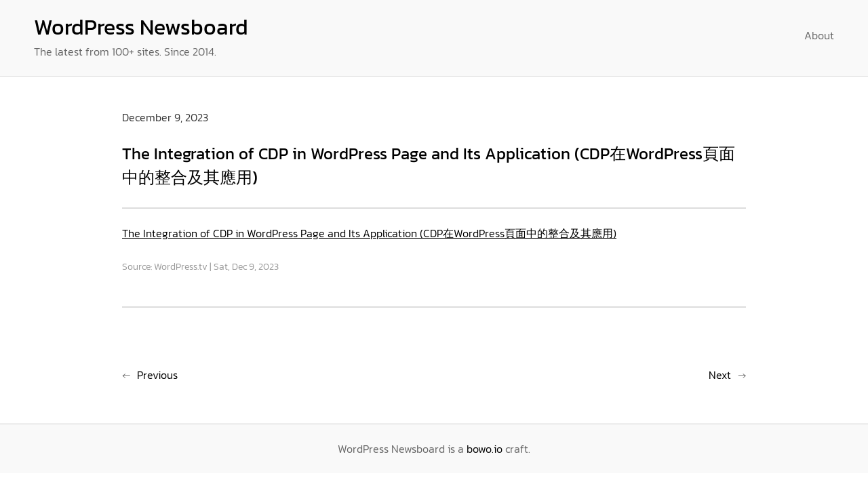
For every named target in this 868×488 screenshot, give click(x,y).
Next (720, 375)
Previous (157, 375)
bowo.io (485, 449)
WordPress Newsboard (141, 27)
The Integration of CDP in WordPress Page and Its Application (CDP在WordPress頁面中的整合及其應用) (369, 233)
